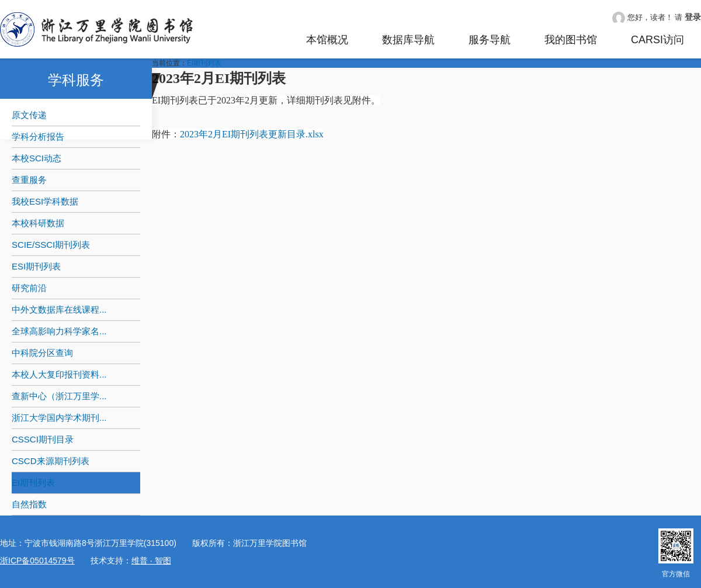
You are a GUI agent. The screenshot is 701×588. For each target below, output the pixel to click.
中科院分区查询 (42, 353)
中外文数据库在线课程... (59, 309)
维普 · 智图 (151, 561)
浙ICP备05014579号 (37, 561)
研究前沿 (29, 288)
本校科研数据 (38, 223)
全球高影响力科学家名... (59, 331)
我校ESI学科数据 (45, 201)
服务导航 (490, 40)
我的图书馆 (571, 40)
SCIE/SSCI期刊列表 (51, 245)
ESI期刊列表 (36, 266)
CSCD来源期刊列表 (51, 461)
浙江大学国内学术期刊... (59, 418)
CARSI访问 (657, 40)
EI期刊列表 (33, 482)
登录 (693, 17)
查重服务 (29, 180)
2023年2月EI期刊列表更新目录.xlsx (252, 134)
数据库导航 (408, 40)
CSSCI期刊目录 (43, 439)
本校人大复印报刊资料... (59, 374)
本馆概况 (327, 40)
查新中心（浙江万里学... (59, 396)
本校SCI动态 (37, 158)
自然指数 (29, 504)
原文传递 (29, 115)
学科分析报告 (38, 136)
